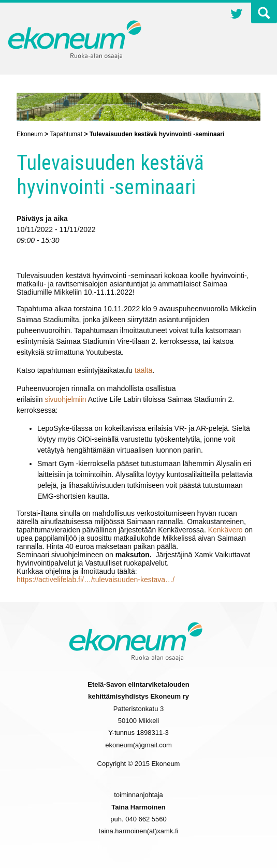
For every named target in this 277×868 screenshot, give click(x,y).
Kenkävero (227, 530)
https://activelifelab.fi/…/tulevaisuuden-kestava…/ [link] (96, 580)
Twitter (237, 15)
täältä (143, 370)
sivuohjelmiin (65, 399)
